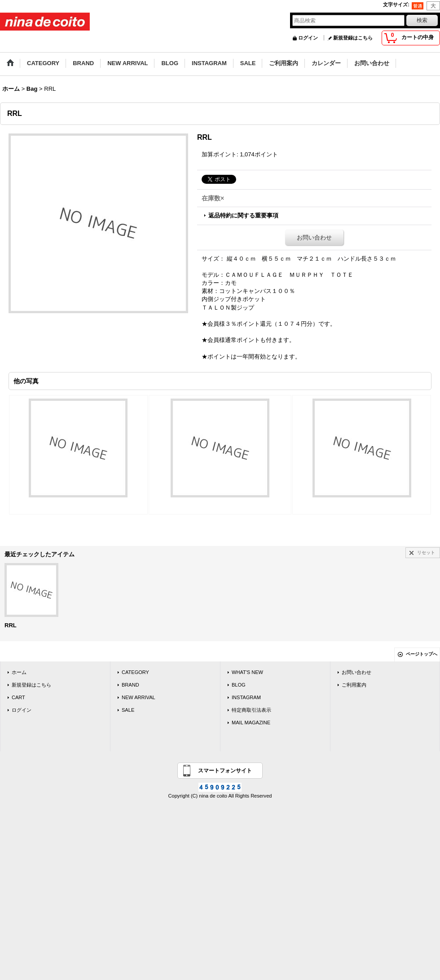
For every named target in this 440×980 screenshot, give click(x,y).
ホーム (19, 672)
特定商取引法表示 (251, 710)
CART (18, 697)
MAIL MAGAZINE (251, 723)
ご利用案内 (354, 685)
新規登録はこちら (353, 38)
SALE (128, 710)
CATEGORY (135, 672)
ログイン (308, 38)
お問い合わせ (314, 237)
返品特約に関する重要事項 (243, 215)
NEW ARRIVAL (139, 697)
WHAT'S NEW (247, 672)
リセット (426, 552)
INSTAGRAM (246, 697)
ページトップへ (422, 654)
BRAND (130, 685)
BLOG (239, 685)
